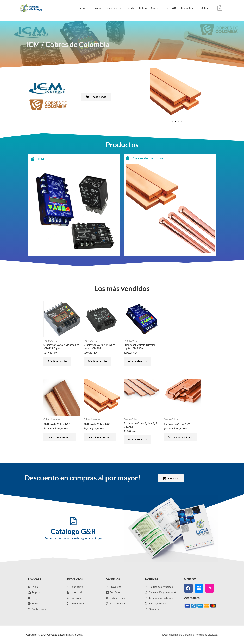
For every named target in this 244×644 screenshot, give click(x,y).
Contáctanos (188, 8)
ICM (64, 191)
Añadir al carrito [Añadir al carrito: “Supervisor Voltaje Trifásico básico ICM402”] (97, 361)
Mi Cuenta (206, 8)
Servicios (84, 8)
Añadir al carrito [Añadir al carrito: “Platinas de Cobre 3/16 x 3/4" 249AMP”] (138, 439)
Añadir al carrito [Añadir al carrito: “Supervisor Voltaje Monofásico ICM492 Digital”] (57, 361)
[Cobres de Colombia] (157, 190)
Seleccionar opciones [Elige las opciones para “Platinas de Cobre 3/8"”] (180, 437)
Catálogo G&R (73, 531)
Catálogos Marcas (149, 8)
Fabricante (112, 8)
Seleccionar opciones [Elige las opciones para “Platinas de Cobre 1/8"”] (100, 437)
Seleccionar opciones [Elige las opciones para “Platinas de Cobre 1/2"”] (60, 437)
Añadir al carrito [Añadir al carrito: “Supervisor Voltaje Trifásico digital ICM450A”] (138, 361)
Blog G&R (170, 8)
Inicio (97, 8)
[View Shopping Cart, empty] (220, 8)
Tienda (130, 8)
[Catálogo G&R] (73, 521)
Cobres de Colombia (163, 190)
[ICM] (61, 191)
